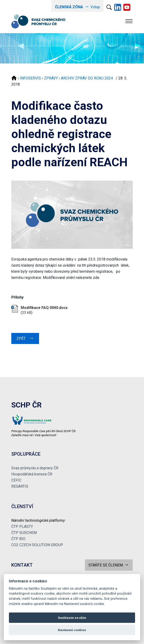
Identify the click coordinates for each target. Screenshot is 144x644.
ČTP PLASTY (22, 527)
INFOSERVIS (30, 78)
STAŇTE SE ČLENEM (109, 565)
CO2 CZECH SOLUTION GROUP (37, 545)
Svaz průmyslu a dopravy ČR (35, 468)
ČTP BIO (18, 539)
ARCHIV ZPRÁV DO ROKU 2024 (88, 78)
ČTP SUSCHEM (24, 533)
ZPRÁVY (51, 78)
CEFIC (16, 480)
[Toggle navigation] (129, 21)
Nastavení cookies (72, 630)
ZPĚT (25, 338)
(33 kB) (44, 310)
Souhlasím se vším (72, 618)
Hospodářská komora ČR (32, 474)
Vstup (78, 6)
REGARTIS (20, 486)
